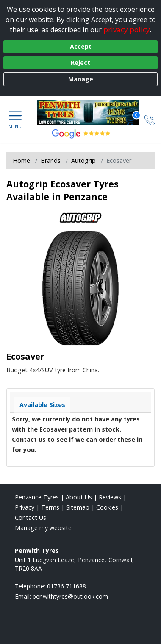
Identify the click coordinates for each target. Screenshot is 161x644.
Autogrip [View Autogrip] (83, 160)
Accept (81, 46)
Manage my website (43, 528)
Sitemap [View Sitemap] (78, 507)
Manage (81, 79)
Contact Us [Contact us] (31, 517)
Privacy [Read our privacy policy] (25, 507)
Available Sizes (42, 405)
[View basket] (130, 119)
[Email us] (70, 596)
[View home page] (92, 113)
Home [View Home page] (21, 160)
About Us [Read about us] (79, 497)
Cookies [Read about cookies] (107, 507)
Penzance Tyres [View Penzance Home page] (37, 497)
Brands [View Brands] (51, 160)
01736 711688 (67, 586)
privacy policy (127, 29)
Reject (80, 63)
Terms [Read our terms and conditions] (50, 507)
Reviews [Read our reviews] (110, 497)
